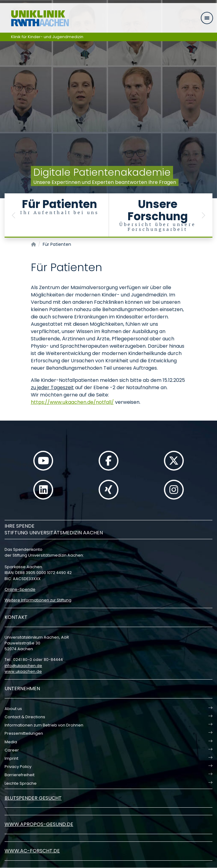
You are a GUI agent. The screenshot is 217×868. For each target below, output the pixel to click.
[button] (14, 215)
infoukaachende (23, 666)
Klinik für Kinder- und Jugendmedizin (47, 37)
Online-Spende (20, 589)
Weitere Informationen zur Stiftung (38, 600)
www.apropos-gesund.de (39, 824)
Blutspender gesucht (33, 798)
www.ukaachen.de (23, 671)
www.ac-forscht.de (32, 851)
